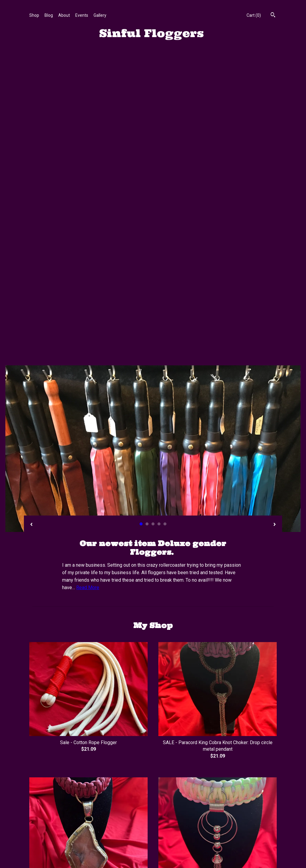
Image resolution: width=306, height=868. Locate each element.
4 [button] (159, 219)
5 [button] (165, 219)
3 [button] (153, 219)
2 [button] (147, 219)
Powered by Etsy (248, 816)
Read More (88, 283)
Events (82, 15)
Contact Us (40, 831)
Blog (49, 15)
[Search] (273, 16)
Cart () (254, 15)
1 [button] (141, 219)
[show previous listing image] (31, 220)
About (64, 15)
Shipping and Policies (49, 823)
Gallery (100, 15)
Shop (34, 15)
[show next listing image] (275, 220)
